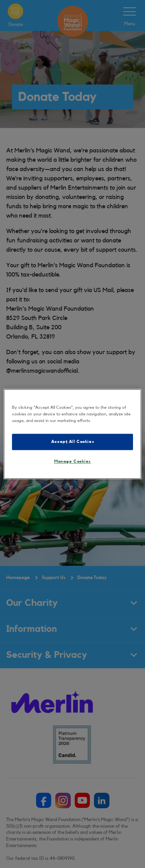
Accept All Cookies (72, 442)
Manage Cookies (72, 462)
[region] (72, 434)
